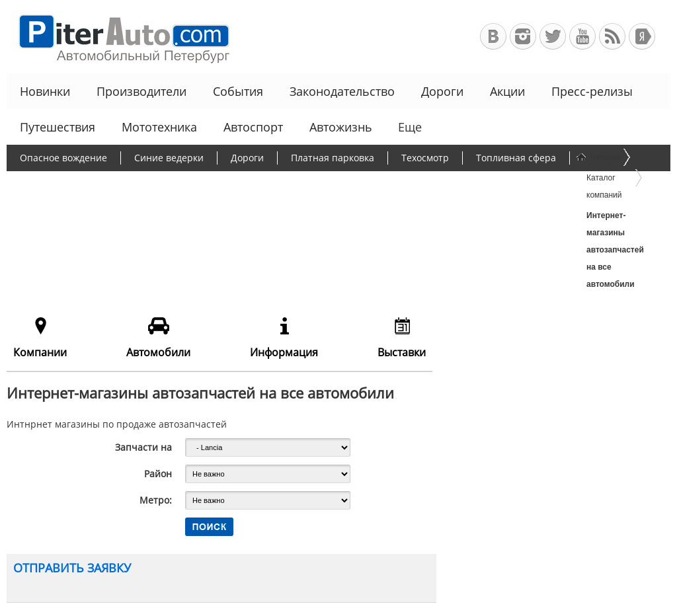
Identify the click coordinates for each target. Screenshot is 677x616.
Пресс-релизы (592, 91)
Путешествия (58, 127)
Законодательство (342, 91)
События (238, 91)
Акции (507, 91)
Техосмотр (425, 158)
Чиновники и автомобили (79, 209)
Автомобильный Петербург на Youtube (582, 36)
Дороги (442, 91)
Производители (141, 91)
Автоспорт (253, 127)
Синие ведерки (169, 158)
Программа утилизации (473, 183)
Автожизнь (341, 127)
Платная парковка (333, 158)
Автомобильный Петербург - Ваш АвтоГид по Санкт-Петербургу (118, 37)
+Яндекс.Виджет (642, 36)
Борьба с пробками (217, 183)
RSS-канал (612, 36)
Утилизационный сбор (339, 183)
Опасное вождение (63, 158)
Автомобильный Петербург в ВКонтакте (493, 36)
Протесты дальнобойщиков (83, 183)
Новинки (45, 91)
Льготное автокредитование (230, 209)
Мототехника (159, 127)
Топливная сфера (516, 158)
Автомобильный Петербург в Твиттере (553, 36)
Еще (409, 127)
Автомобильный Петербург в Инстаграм (523, 36)
